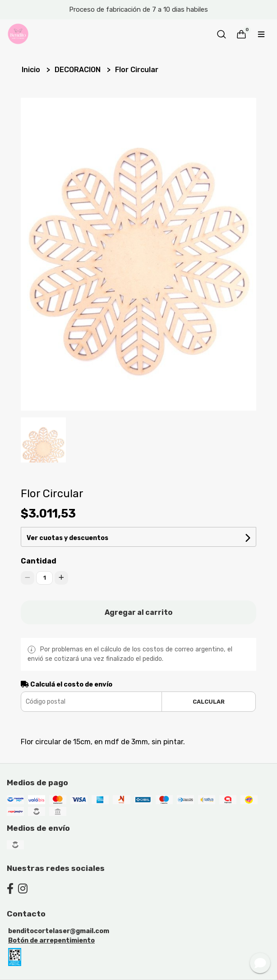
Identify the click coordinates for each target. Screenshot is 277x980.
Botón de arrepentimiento (51, 941)
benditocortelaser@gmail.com (59, 931)
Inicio (32, 70)
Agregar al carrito (138, 612)
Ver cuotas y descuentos (67, 538)
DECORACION (78, 70)
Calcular (209, 702)
